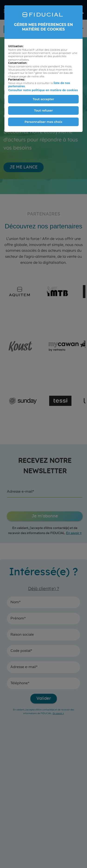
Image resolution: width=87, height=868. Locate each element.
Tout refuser (43, 110)
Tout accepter (43, 99)
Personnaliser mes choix (43, 122)
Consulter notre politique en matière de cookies (43, 90)
